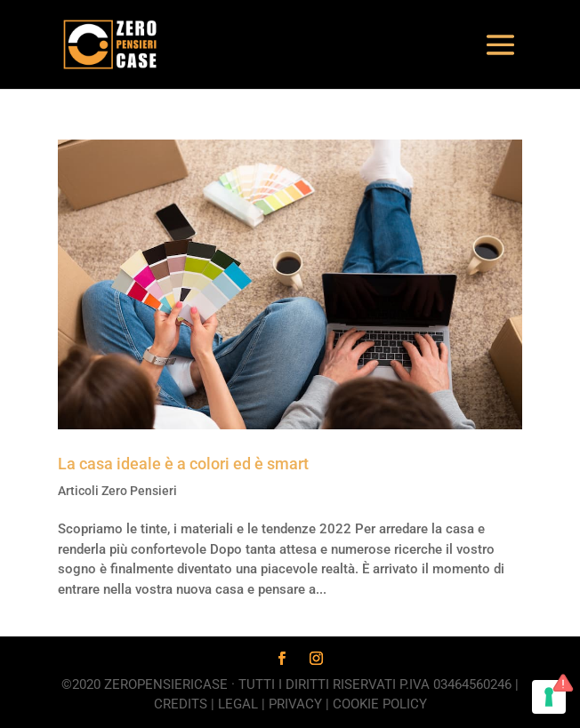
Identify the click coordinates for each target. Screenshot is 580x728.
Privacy (295, 704)
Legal (238, 704)
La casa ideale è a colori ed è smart (183, 464)
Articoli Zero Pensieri (117, 491)
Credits (181, 704)
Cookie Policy (380, 704)
